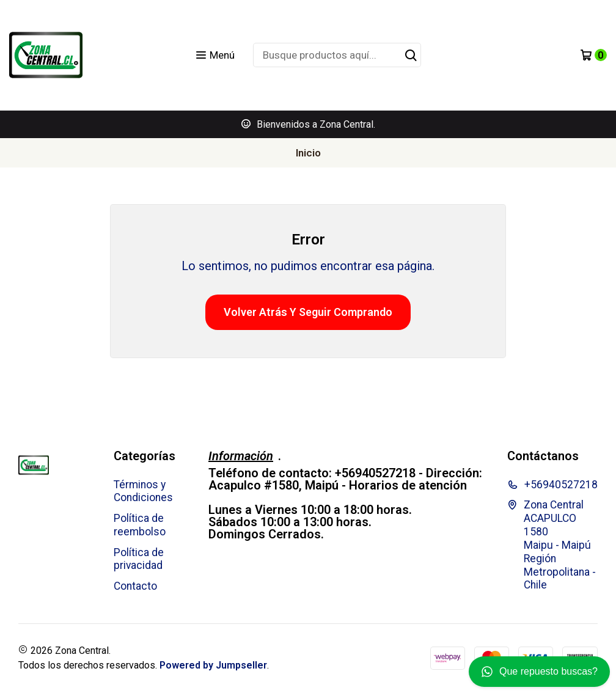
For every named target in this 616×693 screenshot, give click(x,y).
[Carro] (593, 55)
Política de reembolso (140, 525)
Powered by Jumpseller (213, 665)
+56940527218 (552, 485)
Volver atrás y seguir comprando (308, 312)
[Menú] (215, 55)
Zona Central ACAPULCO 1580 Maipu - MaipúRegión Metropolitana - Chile (552, 545)
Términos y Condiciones (143, 491)
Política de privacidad (139, 559)
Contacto (135, 586)
